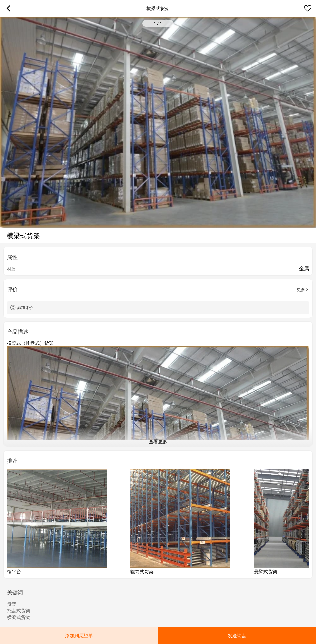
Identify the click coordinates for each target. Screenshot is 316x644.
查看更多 (158, 441)
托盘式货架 (19, 611)
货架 (12, 604)
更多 (301, 289)
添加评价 (25, 308)
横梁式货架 (19, 617)
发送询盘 (237, 636)
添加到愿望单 (79, 636)
